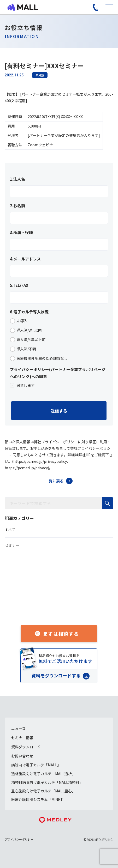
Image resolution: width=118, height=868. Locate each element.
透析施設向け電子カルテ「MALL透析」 (43, 774)
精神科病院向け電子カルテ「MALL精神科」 (47, 782)
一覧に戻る (54, 481)
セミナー (12, 545)
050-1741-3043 (65, 609)
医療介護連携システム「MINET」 (39, 799)
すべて (10, 530)
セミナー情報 (22, 738)
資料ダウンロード (26, 747)
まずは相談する (61, 634)
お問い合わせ (22, 756)
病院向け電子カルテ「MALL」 (36, 765)
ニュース (18, 729)
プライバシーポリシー (19, 839)
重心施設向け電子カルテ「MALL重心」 (43, 791)
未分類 (40, 75)
